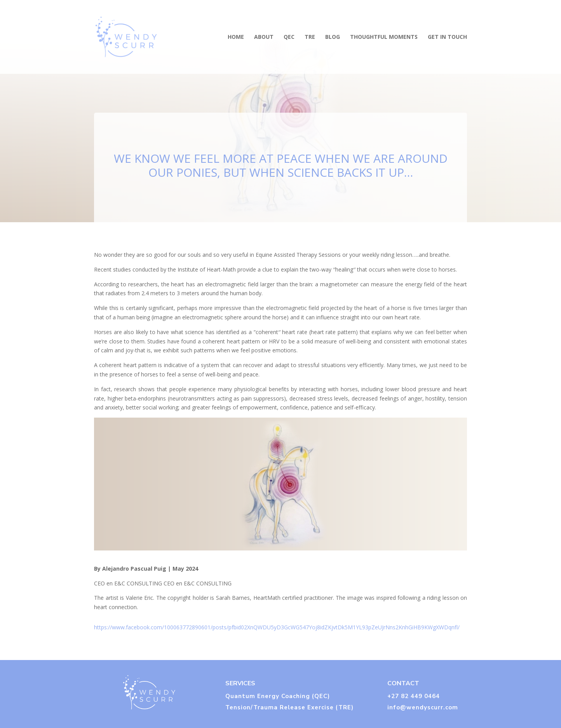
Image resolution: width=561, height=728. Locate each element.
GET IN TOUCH (447, 37)
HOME (236, 37)
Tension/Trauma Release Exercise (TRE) (289, 707)
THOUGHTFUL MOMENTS (384, 37)
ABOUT (264, 37)
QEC (289, 37)
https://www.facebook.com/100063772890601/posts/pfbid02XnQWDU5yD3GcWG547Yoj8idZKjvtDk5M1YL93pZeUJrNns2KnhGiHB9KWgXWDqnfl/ (277, 627)
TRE (310, 37)
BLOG (333, 37)
